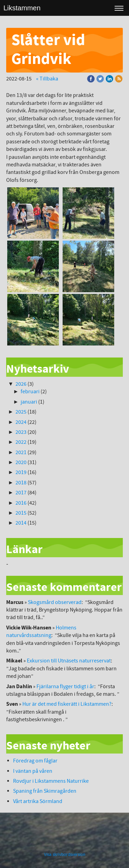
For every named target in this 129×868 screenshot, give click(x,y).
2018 (21, 483)
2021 (21, 452)
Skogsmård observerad (55, 602)
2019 (21, 472)
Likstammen (22, 8)
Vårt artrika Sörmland (38, 801)
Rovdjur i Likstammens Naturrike (51, 781)
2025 (21, 412)
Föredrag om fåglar (35, 761)
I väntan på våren (33, 771)
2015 (21, 513)
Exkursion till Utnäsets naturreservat (69, 661)
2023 (21, 432)
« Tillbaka (47, 79)
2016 (21, 503)
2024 (21, 422)
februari (30, 392)
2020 (21, 462)
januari (29, 402)
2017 (21, 493)
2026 (21, 384)
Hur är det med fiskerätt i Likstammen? (67, 704)
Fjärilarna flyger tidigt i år (65, 686)
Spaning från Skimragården (45, 791)
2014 (21, 523)
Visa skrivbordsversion (65, 855)
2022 (21, 442)
